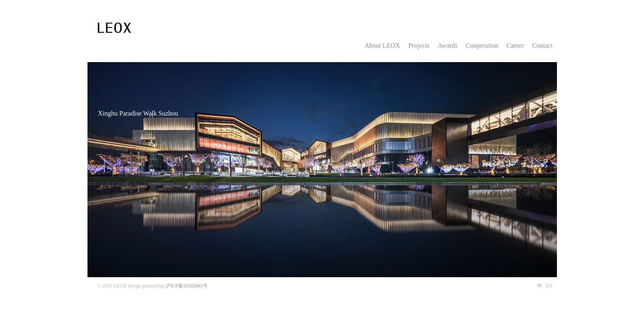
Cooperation (482, 45)
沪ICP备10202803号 (187, 286)
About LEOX (383, 45)
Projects (419, 45)
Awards (448, 45)
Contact (543, 45)
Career (515, 45)
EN (550, 286)
